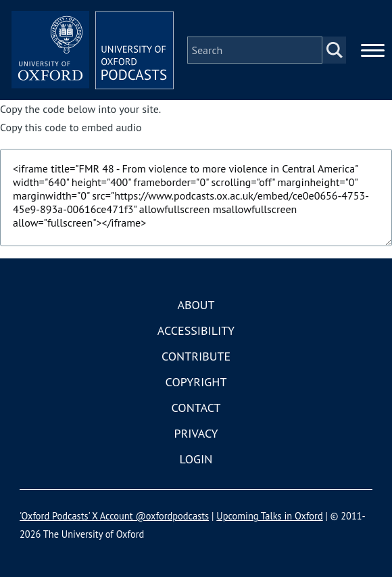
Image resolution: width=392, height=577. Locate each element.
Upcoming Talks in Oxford (269, 516)
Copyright (196, 382)
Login (196, 459)
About (196, 305)
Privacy (196, 433)
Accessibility (196, 330)
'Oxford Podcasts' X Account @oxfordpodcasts (114, 516)
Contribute (196, 356)
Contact (196, 408)
